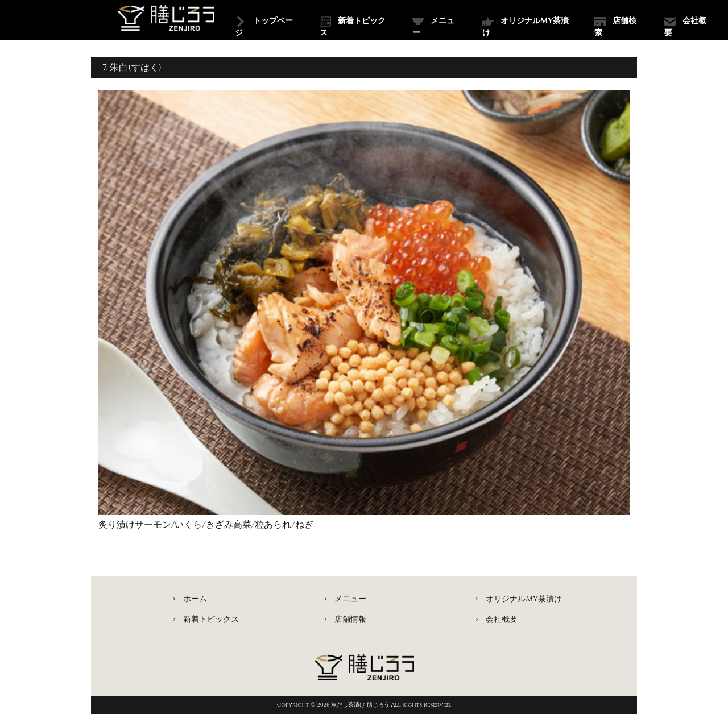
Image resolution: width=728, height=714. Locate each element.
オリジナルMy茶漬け (526, 27)
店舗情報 (350, 619)
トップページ (264, 27)
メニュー (433, 27)
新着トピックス (353, 27)
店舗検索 (615, 27)
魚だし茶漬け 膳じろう (361, 705)
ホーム (195, 599)
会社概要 (685, 27)
